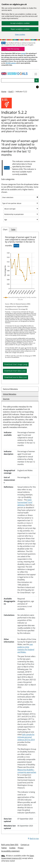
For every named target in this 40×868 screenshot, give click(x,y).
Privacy (21, 848)
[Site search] (37, 80)
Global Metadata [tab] (10, 394)
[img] (20, 273)
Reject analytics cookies (20, 29)
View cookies (20, 34)
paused (23, 53)
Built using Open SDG (10, 845)
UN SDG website (11, 63)
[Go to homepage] (16, 74)
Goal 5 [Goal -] (11, 92)
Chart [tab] (5, 230)
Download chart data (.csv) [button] (15, 371)
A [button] (37, 87)
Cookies (12, 848)
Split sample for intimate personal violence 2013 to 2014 (26, 737)
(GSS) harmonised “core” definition (25, 502)
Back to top (33, 838)
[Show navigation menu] (36, 74)
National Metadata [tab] (10, 389)
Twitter (4, 848)
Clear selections (20, 197)
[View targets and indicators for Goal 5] (7, 103)
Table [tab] (13, 230)
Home (4, 92)
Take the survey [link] (13, 49)
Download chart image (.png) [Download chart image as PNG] (16, 364)
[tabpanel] (20, 308)
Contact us (25, 845)
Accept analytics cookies (20, 23)
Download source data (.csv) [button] (16, 377)
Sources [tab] (6, 399)
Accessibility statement (10, 851)
